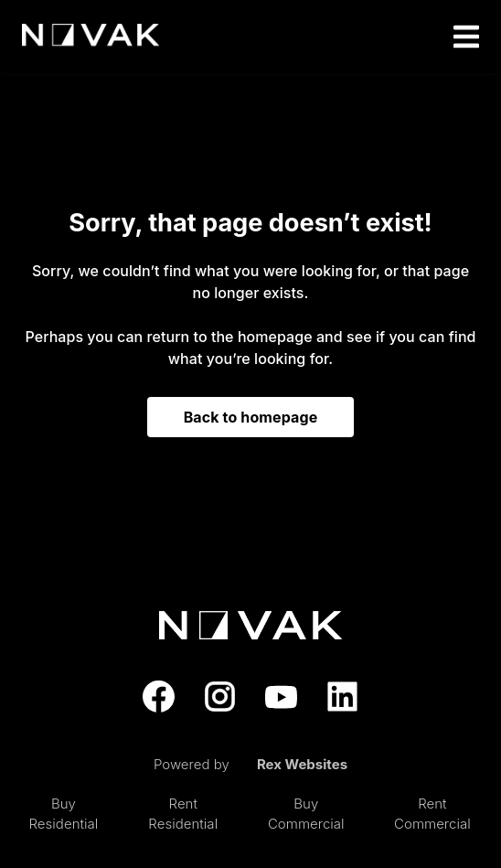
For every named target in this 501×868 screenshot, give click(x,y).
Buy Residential (64, 814)
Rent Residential (183, 814)
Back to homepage (251, 417)
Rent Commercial (432, 814)
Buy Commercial (306, 814)
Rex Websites (302, 764)
